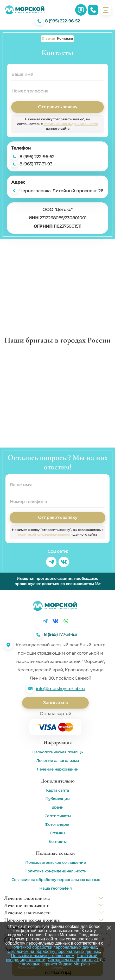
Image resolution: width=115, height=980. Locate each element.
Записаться (56, 703)
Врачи (58, 807)
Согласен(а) (58, 973)
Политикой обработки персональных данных (54, 947)
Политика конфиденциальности (56, 871)
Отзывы (58, 833)
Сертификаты (58, 816)
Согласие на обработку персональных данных (56, 880)
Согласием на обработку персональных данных (54, 951)
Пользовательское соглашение (56, 863)
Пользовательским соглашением (43, 956)
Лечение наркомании (58, 769)
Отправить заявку (58, 107)
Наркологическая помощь (58, 752)
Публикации (58, 799)
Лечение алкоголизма (58, 761)
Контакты (58, 842)
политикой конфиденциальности (71, 124)
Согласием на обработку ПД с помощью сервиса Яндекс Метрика (61, 962)
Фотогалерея (58, 825)
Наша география (55, 888)
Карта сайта (58, 790)
